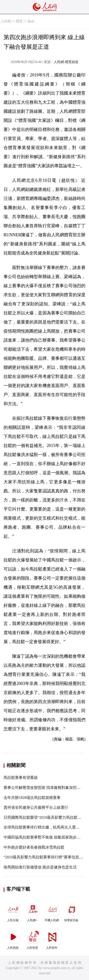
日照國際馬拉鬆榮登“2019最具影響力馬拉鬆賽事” (45, 817)
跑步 (31, 21)
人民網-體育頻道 (66, 62)
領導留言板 (72, 912)
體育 (19, 21)
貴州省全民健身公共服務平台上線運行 (36, 807)
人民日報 (13, 912)
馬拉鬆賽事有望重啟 (21, 778)
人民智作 (52, 939)
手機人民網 (52, 912)
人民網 (6, 21)
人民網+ (33, 912)
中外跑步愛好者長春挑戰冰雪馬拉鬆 (34, 847)
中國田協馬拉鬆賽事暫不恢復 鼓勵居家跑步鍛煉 (44, 837)
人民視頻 (13, 939)
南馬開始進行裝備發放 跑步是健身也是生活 (40, 867)
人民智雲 (33, 939)
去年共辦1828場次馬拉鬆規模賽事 (32, 798)
